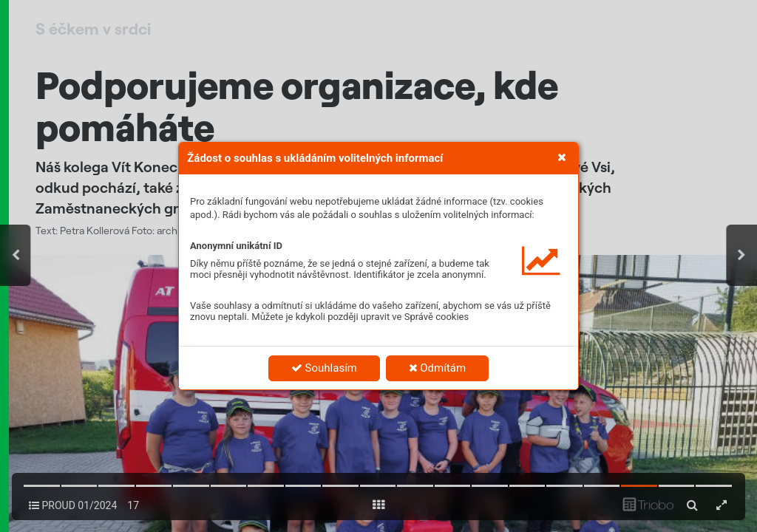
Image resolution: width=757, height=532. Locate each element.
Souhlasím (324, 368)
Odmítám (438, 368)
